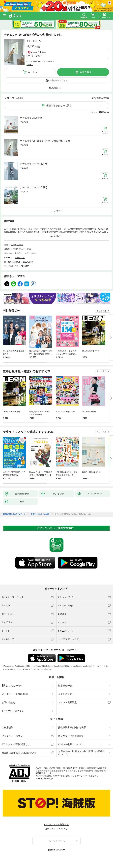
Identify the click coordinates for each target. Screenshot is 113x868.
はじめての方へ (12, 686)
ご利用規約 (7, 727)
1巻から (94, 112)
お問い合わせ (9, 702)
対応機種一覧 (65, 686)
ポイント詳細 (34, 56)
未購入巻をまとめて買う (59, 105)
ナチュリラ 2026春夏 (31, 118)
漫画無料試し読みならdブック (14, 514)
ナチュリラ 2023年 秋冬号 (34, 164)
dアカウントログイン (13, 711)
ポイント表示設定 (67, 702)
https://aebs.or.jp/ (45, 778)
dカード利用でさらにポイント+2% (39, 61)
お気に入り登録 (102, 98)
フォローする (41, 41)
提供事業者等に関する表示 (72, 727)
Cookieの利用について (70, 744)
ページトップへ (56, 841)
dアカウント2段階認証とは (16, 744)
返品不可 (30, 65)
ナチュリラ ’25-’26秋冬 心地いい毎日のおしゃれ (45, 141)
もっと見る (102, 311)
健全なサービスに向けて (71, 736)
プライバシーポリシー (13, 736)
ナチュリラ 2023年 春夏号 (34, 187)
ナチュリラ (20, 258)
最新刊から (104, 112)
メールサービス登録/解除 (15, 694)
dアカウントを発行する (56, 824)
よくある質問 (65, 694)
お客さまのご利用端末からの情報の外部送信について (81, 753)
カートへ (32, 72)
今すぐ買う (85, 72)
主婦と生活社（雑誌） (23, 249)
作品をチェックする (59, 80)
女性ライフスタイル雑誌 (26, 253)
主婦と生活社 (32, 41)
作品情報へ (55, 88)
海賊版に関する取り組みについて (19, 753)
